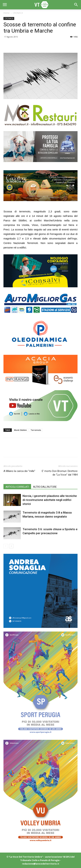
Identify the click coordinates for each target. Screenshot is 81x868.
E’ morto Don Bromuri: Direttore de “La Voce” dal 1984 (60, 473)
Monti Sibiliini (20, 430)
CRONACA (18, 13)
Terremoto (36, 430)
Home (7, 13)
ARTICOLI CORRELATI (17, 487)
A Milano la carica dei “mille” (19, 471)
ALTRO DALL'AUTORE (45, 487)
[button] (76, 5)
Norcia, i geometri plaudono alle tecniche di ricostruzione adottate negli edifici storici (50, 500)
